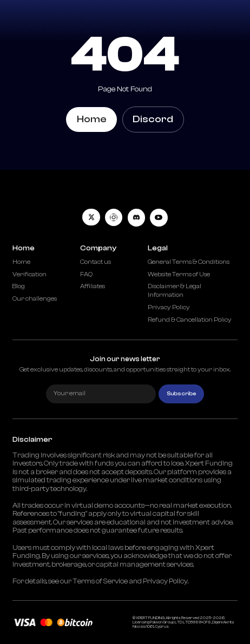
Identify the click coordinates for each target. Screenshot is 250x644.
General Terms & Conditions (189, 262)
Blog (19, 286)
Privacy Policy (169, 307)
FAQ (86, 274)
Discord (153, 119)
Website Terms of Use (179, 274)
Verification (29, 274)
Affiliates (93, 286)
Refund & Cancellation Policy (190, 320)
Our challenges (35, 299)
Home (92, 119)
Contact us (96, 262)
